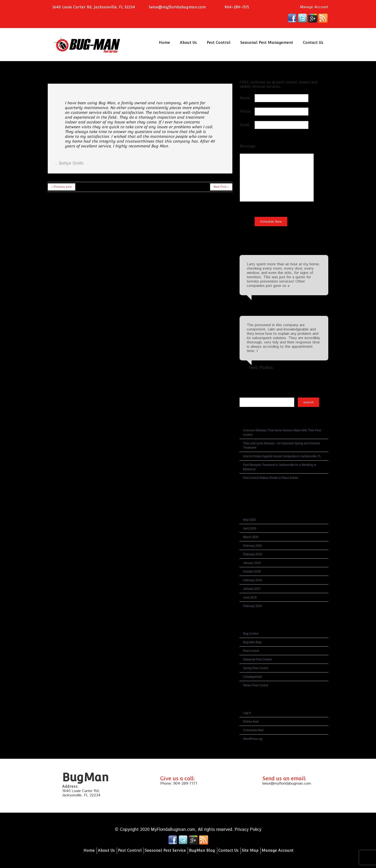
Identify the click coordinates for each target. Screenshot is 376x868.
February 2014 (253, 606)
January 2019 (252, 563)
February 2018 (253, 580)
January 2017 (252, 589)
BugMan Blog (202, 850)
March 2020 (251, 537)
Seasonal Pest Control (257, 660)
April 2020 (250, 528)
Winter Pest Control (256, 685)
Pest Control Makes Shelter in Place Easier (271, 478)
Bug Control (251, 634)
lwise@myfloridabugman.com (177, 7)
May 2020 (250, 520)
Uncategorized (252, 677)
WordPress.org (253, 739)
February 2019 (253, 554)
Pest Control (219, 43)
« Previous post (62, 187)
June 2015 (250, 597)
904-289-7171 (185, 784)
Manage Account (314, 7)
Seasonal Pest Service (165, 850)
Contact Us (313, 43)
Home (164, 43)
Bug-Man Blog (252, 642)
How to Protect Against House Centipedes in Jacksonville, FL (282, 456)
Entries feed (251, 722)
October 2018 (252, 572)
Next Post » (221, 187)
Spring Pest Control (256, 668)
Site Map (250, 850)
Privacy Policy (248, 830)
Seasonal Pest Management (267, 43)
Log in (247, 713)
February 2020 (253, 546)
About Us (188, 43)
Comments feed (253, 730)
